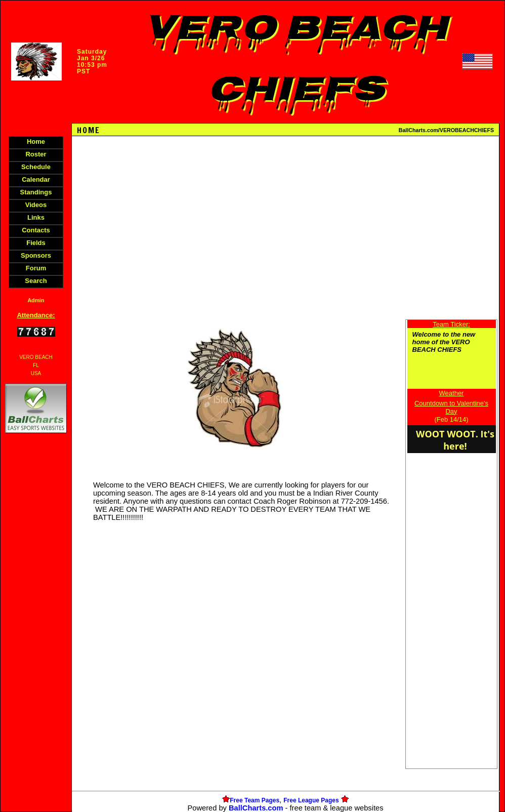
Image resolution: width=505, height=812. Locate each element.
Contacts (36, 230)
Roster (36, 154)
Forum (36, 268)
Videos (36, 205)
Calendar (36, 179)
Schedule (36, 167)
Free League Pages (311, 800)
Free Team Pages (255, 800)
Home (36, 141)
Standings (36, 192)
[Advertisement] (36, 610)
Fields (36, 243)
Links (36, 217)
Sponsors (36, 255)
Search (36, 281)
